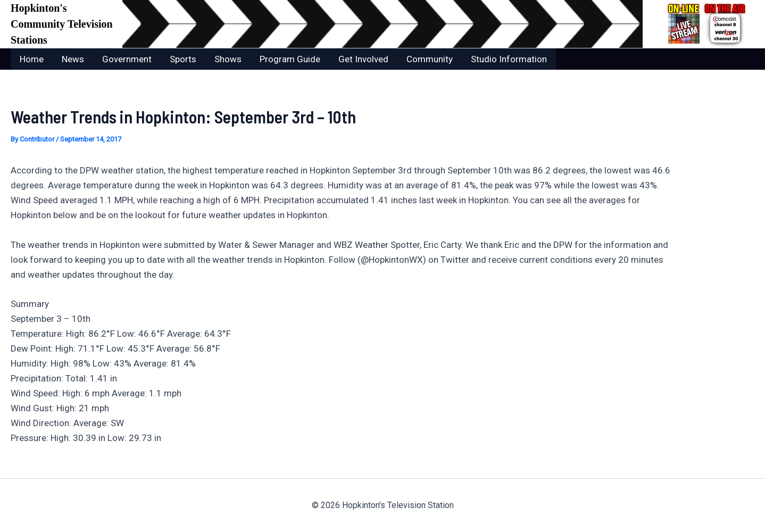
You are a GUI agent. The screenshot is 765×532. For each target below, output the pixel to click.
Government (127, 59)
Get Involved (363, 59)
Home (32, 59)
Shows (228, 59)
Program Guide (290, 59)
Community (430, 59)
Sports (183, 59)
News (73, 59)
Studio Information (509, 59)
